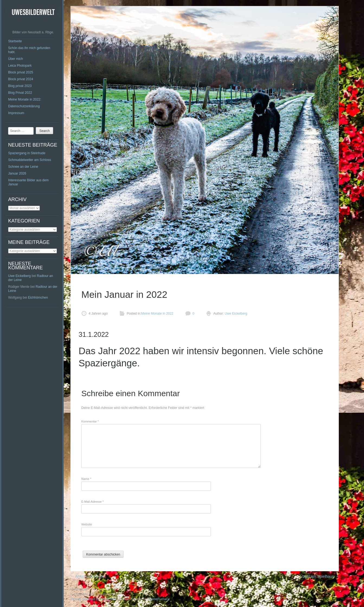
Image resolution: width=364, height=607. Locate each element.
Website (87, 524)
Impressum (16, 113)
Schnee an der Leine (23, 167)
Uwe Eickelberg (19, 276)
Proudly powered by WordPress (93, 599)
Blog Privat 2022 (20, 93)
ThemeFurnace (158, 599)
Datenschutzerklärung (24, 106)
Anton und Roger (87, 576)
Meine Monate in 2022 (157, 314)
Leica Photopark (20, 66)
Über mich (16, 59)
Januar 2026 (17, 173)
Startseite (15, 41)
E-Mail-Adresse (93, 502)
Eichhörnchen (38, 298)
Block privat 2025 (21, 72)
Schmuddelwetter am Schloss (30, 160)
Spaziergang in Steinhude (27, 153)
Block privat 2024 (21, 79)
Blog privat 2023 (20, 86)
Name (86, 479)
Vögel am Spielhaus (320, 576)
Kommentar (90, 421)
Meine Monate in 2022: (25, 99)
